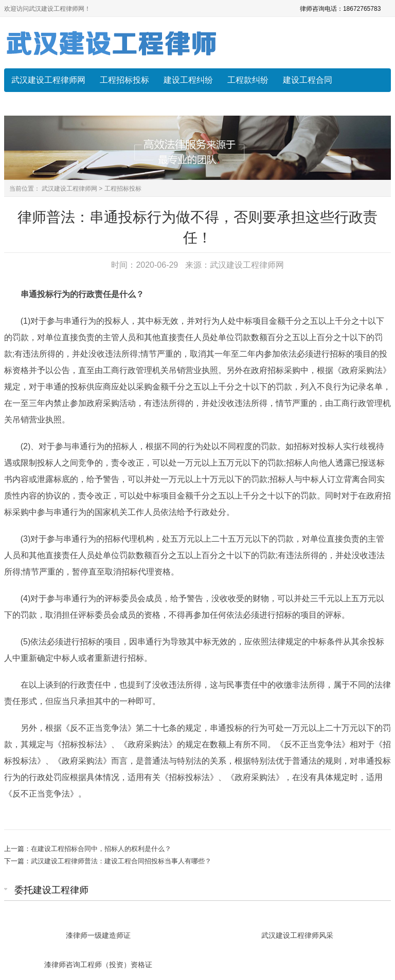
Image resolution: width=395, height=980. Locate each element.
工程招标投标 (124, 80)
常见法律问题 (36, 104)
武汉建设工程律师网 (48, 80)
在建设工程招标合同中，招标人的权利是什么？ (101, 849)
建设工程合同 (308, 80)
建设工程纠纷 (188, 80)
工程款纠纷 (248, 80)
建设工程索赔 (100, 104)
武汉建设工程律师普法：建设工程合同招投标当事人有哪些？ (121, 861)
